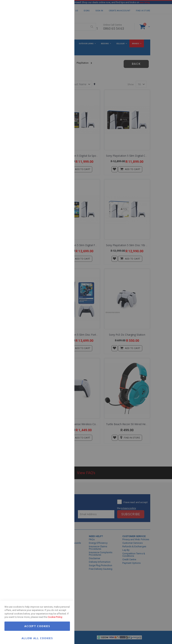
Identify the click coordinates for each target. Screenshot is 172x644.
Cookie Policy (55, 617)
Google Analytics (64, 93)
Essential (64, 7)
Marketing (64, 46)
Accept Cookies (37, 626)
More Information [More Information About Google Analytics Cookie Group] (60, 112)
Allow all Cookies (37, 638)
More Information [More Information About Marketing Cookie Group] (60, 77)
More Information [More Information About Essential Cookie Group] (60, 30)
